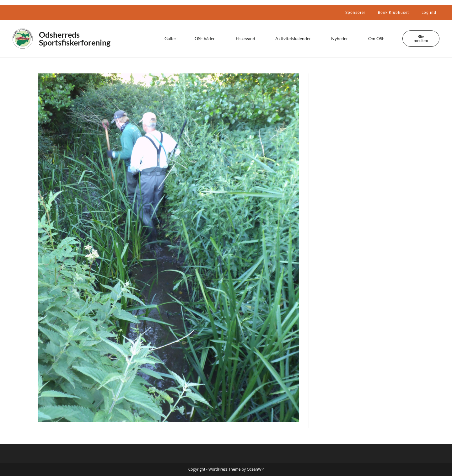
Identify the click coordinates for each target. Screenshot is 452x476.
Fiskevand (247, 39)
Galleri (171, 38)
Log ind (429, 13)
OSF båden (207, 39)
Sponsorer (355, 13)
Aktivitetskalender (295, 39)
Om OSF (378, 39)
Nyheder (341, 39)
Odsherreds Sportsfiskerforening (75, 38)
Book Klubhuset (393, 13)
